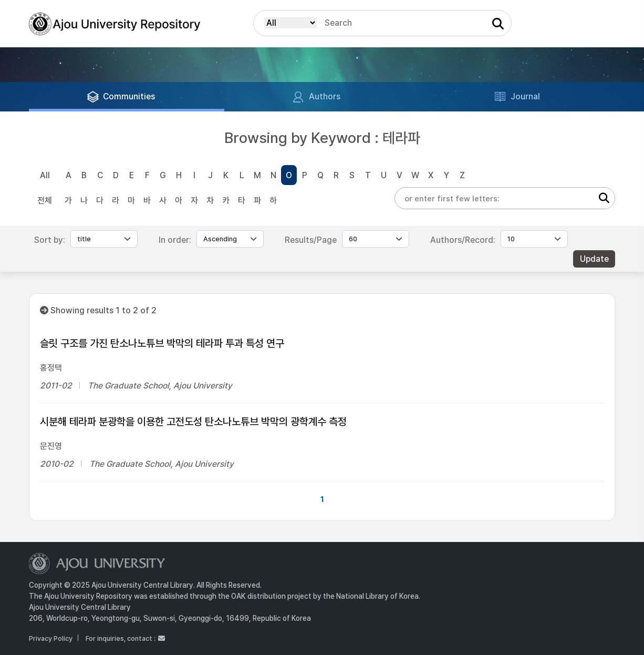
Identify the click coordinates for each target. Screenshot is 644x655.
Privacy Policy (51, 638)
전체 (45, 201)
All (45, 175)
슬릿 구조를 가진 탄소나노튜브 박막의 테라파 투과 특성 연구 (162, 343)
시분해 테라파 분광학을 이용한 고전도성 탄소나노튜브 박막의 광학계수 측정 (193, 422)
